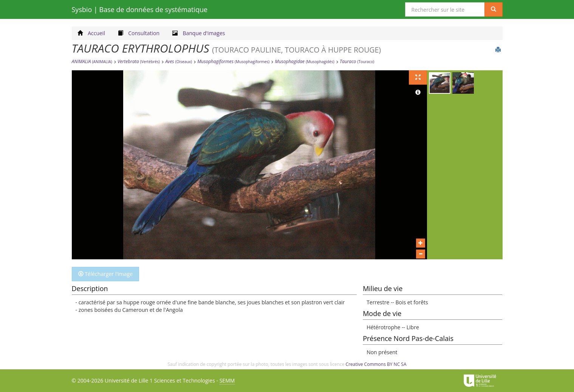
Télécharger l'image (106, 274)
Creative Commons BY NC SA (376, 364)
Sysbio (140, 9)
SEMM (227, 380)
